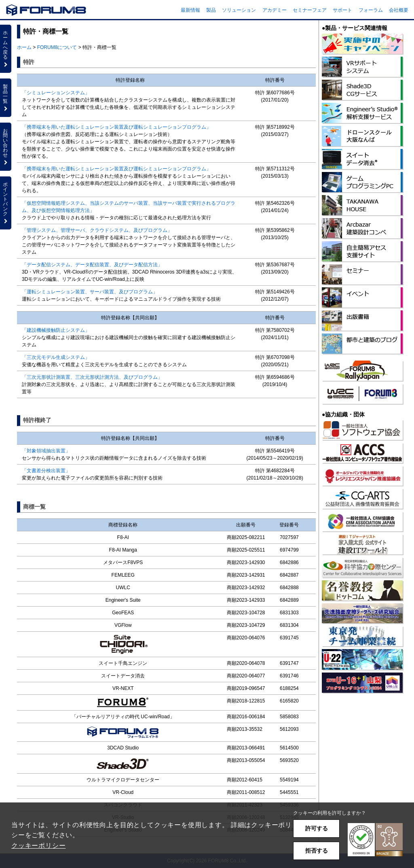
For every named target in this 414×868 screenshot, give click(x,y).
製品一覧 (6, 98)
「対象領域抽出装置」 (46, 451)
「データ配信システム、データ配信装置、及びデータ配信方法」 (92, 265)
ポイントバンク (6, 203)
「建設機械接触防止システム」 (56, 330)
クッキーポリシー (38, 846)
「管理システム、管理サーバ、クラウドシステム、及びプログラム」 (97, 230)
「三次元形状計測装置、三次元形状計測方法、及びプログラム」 (92, 377)
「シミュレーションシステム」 (56, 93)
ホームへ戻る (6, 49)
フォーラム (371, 10)
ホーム (24, 47)
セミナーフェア (310, 10)
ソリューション (239, 10)
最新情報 (190, 10)
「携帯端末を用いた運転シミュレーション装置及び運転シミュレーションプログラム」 (116, 127)
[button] (375, 840)
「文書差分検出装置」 (46, 471)
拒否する (317, 851)
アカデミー (275, 10)
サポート (342, 10)
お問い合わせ (6, 146)
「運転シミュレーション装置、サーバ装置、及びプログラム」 (90, 292)
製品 (211, 10)
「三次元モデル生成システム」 (56, 357)
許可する (317, 828)
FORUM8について (57, 47)
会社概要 (399, 10)
